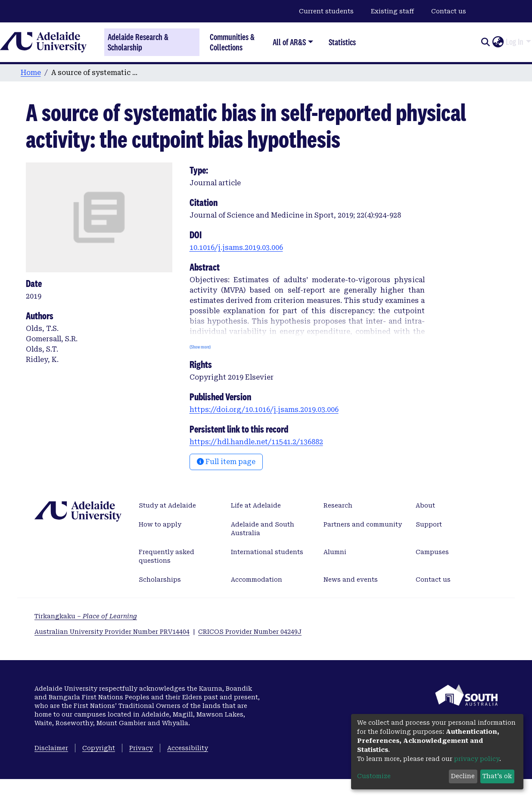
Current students (326, 11)
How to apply (160, 524)
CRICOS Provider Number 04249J (250, 632)
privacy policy (477, 759)
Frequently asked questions (166, 556)
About (425, 505)
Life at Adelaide (256, 505)
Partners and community (363, 524)
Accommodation (257, 580)
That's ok (497, 776)
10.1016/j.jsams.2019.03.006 (236, 248)
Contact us (449, 11)
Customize (374, 776)
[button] (498, 42)
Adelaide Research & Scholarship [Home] (138, 42)
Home (31, 73)
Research (338, 505)
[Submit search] (485, 42)
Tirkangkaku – (86, 616)
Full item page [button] (226, 462)
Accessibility (188, 748)
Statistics (342, 42)
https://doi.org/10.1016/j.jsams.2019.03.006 (264, 410)
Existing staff (392, 11)
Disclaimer (51, 748)
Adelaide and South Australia (263, 529)
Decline (463, 776)
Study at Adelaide (167, 505)
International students (267, 552)
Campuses (432, 552)
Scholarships (160, 580)
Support (429, 524)
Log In (515, 42)
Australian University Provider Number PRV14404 (112, 632)
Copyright (99, 748)
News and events (351, 580)
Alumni (335, 552)
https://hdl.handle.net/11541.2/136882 (256, 442)
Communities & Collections (232, 42)
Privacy (141, 748)
